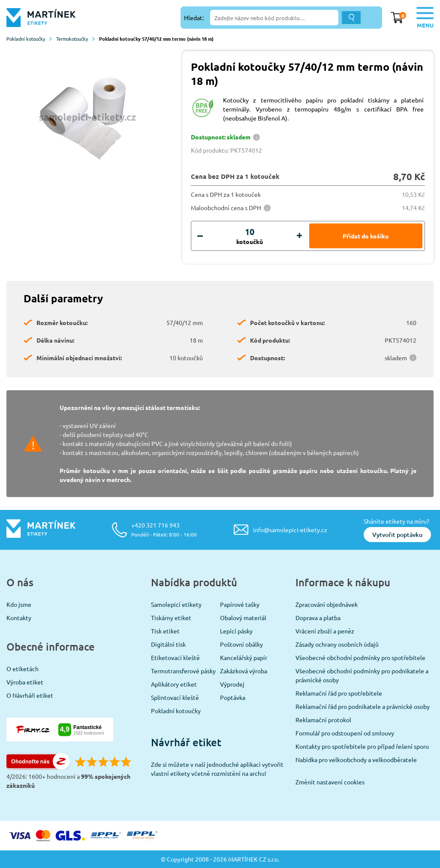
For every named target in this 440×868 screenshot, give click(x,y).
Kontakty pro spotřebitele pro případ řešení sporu (362, 746)
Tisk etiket (165, 631)
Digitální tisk (168, 644)
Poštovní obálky (241, 644)
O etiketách (23, 669)
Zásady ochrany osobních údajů (337, 644)
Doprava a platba (318, 618)
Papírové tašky (240, 604)
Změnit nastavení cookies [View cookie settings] (330, 782)
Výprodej (232, 684)
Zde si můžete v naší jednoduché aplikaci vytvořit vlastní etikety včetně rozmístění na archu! (217, 769)
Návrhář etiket (186, 742)
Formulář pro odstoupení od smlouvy (345, 733)
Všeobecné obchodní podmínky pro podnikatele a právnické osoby (362, 675)
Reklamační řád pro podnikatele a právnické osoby (363, 706)
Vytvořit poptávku (397, 535)
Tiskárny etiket (171, 618)
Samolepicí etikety (176, 604)
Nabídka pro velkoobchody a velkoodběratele (356, 759)
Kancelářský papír (244, 657)
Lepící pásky (236, 631)
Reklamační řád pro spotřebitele (339, 693)
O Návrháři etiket (30, 695)
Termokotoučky (75, 39)
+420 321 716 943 (164, 529)
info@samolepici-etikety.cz (290, 530)
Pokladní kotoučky (29, 39)
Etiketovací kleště (175, 657)
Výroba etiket (25, 682)
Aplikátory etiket (174, 684)
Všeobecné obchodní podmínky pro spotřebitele (360, 657)
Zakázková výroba (244, 671)
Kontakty (19, 618)
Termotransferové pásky (183, 671)
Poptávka (233, 697)
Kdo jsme (19, 604)
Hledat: (194, 18)
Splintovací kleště (175, 697)
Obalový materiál (243, 618)
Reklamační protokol (323, 720)
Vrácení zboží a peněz (325, 631)
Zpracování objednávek (327, 604)
